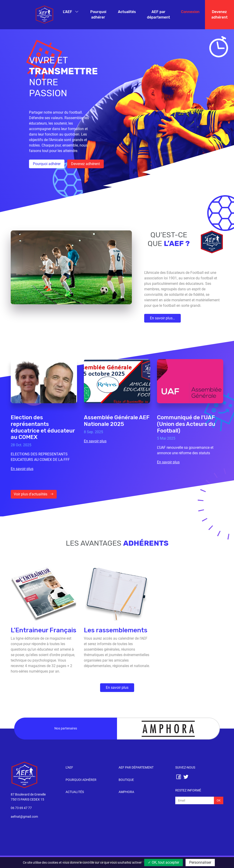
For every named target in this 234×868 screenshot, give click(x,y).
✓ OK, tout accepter (164, 862)
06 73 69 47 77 (21, 808)
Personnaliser (200, 862)
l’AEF (69, 768)
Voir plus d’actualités (34, 494)
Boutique (126, 780)
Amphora (126, 792)
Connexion (190, 12)
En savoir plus (117, 688)
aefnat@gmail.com (24, 817)
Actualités (127, 12)
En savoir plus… (162, 318)
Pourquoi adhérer (98, 15)
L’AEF (68, 12)
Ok (219, 800)
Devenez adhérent (219, 15)
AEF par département (158, 15)
